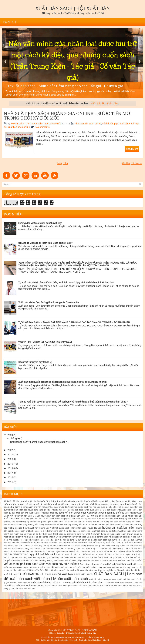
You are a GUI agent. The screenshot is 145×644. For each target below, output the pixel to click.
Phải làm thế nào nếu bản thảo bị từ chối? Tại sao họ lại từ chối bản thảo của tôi (54, 552)
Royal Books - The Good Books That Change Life (36, 124)
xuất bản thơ (29, 589)
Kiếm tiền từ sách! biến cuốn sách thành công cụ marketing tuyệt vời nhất (97, 531)
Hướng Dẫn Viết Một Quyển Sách (54, 528)
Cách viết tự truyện (134, 513)
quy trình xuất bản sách (43, 554)
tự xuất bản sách (123, 564)
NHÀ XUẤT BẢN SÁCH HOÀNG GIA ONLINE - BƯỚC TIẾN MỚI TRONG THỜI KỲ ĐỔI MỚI (68, 116)
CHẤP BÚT (86, 516)
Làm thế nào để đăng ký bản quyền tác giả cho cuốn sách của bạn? (85, 540)
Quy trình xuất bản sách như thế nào (73, 554)
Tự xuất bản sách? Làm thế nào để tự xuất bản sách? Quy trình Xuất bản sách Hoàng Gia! (66, 283)
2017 (10, 473)
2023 (10, 435)
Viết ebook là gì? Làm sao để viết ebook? (31, 567)
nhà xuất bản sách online (88, 124)
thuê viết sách (136, 557)
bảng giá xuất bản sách (83, 504)
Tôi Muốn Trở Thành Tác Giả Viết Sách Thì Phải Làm (106, 561)
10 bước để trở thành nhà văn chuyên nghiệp (60, 501)
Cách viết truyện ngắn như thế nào (106, 513)
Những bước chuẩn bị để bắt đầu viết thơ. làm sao (46, 549)
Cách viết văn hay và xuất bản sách (44, 516)
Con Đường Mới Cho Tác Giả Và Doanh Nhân (40, 519)
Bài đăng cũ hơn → (132, 163)
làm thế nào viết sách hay (30, 546)
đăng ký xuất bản (52, 522)
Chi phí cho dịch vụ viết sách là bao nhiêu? (113, 516)
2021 (10, 455)
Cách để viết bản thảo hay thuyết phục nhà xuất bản (119, 510)
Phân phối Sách (48, 637)
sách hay (23, 557)
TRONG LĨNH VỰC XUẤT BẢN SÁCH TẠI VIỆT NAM (45, 342)
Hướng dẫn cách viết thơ (114, 522)
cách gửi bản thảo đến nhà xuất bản (20, 513)
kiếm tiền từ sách (55, 531)
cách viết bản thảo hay (48, 513)
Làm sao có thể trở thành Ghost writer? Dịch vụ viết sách (58, 537)
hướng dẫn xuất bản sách (119, 528)
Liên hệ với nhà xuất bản (54, 546)
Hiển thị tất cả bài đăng (105, 103)
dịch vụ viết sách (88, 519)
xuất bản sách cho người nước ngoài (106, 579)
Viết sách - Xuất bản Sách (81, 640)
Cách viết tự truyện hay (16, 516)
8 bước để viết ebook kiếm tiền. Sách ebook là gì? (45, 243)
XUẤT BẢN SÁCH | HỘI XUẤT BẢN (73, 8)
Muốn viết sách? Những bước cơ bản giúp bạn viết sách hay (92, 546)
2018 (10, 468)
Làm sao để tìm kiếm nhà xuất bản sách (107, 537)
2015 (10, 482)
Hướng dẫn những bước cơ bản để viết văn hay (50, 525)
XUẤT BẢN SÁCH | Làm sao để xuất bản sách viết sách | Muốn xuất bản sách (73, 576)
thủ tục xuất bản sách (119, 557)
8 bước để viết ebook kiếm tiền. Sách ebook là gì (108, 501)
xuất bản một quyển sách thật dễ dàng (125, 570)
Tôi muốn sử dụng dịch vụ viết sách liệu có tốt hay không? (56, 561)
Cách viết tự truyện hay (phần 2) (35, 362)
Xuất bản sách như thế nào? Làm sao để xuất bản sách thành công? (68, 583)
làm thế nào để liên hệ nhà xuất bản (39, 543)
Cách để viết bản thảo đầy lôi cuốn (79, 510)
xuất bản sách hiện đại (20, 583)
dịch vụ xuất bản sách (108, 519)
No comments (42, 127)
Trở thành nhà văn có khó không (97, 564)
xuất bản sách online (19, 127)
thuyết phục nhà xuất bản (16, 561)
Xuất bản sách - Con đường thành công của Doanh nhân (49, 302)
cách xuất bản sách (70, 516)
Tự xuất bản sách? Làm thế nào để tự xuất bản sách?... (39, 442)
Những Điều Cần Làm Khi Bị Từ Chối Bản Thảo (91, 549)
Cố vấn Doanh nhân (59, 640)
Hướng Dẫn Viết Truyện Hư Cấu (86, 528)
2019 (10, 464)
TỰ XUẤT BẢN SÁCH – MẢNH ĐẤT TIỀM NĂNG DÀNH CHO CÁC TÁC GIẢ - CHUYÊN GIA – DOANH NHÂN (74, 322)
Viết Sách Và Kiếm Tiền (38, 570)
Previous (5, 62)
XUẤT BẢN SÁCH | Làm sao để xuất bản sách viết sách (56, 574)
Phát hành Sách (62, 637)
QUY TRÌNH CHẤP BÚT (101, 552)
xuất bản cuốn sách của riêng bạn (91, 570)
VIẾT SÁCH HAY (94, 567)
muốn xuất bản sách (129, 546)
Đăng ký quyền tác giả (32, 522)
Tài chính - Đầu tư (101, 640)
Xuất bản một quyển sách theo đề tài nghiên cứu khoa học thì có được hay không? (63, 382)
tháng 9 (15, 438)
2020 (10, 459)
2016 (10, 477)
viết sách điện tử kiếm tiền (73, 567)
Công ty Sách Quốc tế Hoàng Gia (82, 633)
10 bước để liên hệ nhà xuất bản (20, 501)
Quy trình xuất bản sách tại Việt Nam (107, 554)
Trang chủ (10, 22)
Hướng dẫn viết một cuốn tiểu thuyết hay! (40, 223)
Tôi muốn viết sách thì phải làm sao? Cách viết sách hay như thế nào (73, 562)
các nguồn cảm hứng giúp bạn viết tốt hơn (43, 510)
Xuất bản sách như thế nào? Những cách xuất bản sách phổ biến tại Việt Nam (72, 586)
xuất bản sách (12, 574)
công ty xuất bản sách (70, 519)
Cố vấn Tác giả (43, 640)
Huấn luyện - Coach (95, 637)
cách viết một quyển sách (72, 513)
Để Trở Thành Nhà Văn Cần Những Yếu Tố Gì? (82, 522)
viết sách (55, 567)
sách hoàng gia (110, 124)
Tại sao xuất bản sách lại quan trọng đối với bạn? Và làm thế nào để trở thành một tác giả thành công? (73, 402)
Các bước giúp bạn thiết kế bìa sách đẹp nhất (117, 507)
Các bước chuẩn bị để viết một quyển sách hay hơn (73, 507)
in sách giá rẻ (40, 531)
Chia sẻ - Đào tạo (78, 637)
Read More (132, 149)
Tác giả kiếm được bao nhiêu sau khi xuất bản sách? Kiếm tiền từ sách (76, 557)
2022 (10, 450)
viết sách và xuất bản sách (62, 570)
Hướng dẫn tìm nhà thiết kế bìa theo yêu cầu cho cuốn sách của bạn (103, 525)
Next (140, 62)
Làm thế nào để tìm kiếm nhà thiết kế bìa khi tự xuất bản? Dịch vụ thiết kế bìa (96, 543)
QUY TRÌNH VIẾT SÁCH (19, 554)
